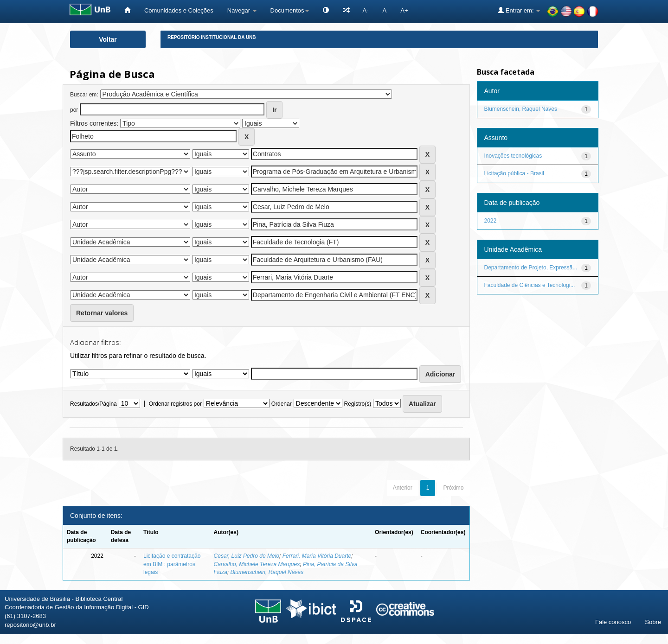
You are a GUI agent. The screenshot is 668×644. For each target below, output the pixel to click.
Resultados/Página (93, 404)
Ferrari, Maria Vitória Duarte (317, 556)
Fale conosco (613, 622)
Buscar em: (84, 95)
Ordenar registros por (175, 404)
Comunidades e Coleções (179, 10)
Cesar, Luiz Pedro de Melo (247, 556)
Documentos (290, 10)
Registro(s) (357, 404)
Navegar (242, 10)
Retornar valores (102, 313)
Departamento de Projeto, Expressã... (531, 268)
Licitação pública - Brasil (514, 173)
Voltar (108, 39)
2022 (491, 221)
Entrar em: (519, 10)
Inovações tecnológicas (513, 156)
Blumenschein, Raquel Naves (267, 572)
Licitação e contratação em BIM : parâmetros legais (172, 564)
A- (366, 10)
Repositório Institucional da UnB (212, 37)
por (74, 110)
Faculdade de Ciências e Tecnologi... (530, 285)
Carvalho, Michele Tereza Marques (257, 564)
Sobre (653, 622)
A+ (404, 10)
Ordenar (282, 404)
